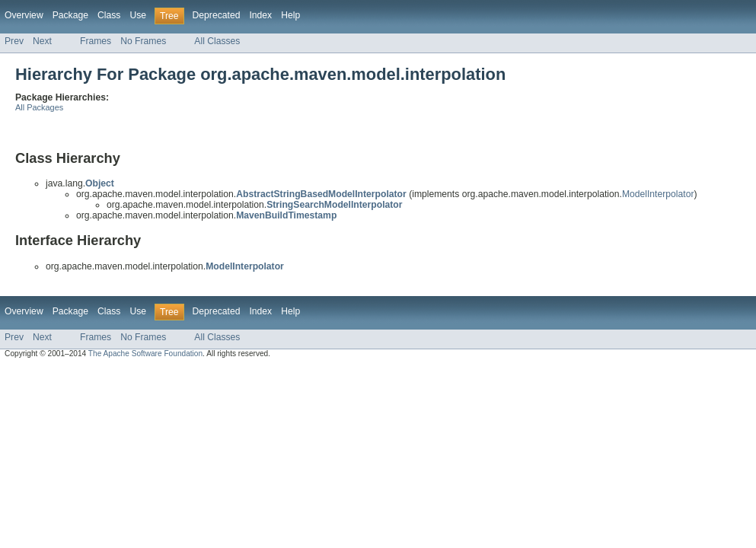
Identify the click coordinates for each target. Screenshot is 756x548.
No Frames (143, 41)
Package (70, 15)
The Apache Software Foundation (145, 354)
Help (290, 15)
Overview (24, 15)
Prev (14, 41)
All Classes (217, 41)
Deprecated (217, 15)
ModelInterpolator (658, 194)
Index (260, 15)
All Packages (39, 107)
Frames (96, 41)
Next (42, 41)
